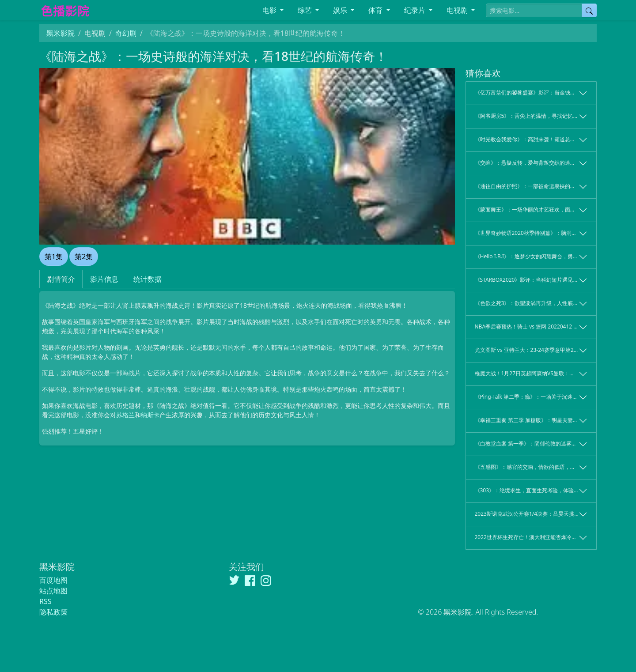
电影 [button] (270, 10)
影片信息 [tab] (104, 279)
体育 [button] (376, 10)
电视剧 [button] (458, 10)
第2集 (84, 257)
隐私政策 (53, 612)
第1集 (54, 257)
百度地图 (53, 580)
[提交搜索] (589, 10)
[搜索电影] (534, 10)
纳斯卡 (150, 415)
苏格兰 (125, 415)
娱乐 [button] (341, 10)
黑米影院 (61, 33)
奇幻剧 (126, 33)
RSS (45, 601)
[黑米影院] (105, 10)
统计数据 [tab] (148, 279)
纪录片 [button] (416, 10)
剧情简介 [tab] (61, 279)
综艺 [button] (306, 10)
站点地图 (53, 591)
